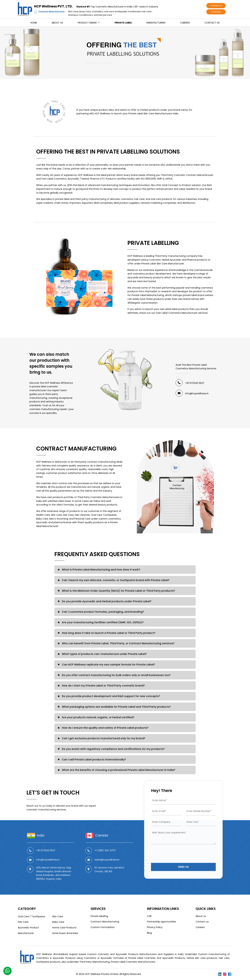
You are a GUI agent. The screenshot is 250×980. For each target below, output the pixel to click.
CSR (149, 916)
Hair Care (23, 922)
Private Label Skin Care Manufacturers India (153, 114)
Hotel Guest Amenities (65, 933)
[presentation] (179, 844)
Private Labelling (153, 243)
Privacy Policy (155, 927)
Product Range (87, 23)
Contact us (216, 6)
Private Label (123, 23)
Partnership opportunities (162, 922)
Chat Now (216, 12)
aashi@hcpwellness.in (107, 875)
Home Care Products (64, 928)
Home (34, 23)
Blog (149, 933)
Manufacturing (156, 23)
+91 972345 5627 (195, 383)
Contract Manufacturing (76, 449)
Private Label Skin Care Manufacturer (163, 264)
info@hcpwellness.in (197, 393)
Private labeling (99, 916)
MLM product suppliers (127, 203)
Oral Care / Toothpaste (31, 916)
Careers (185, 23)
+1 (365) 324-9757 (105, 866)
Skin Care (58, 916)
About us (57, 23)
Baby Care (58, 922)
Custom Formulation (103, 927)
